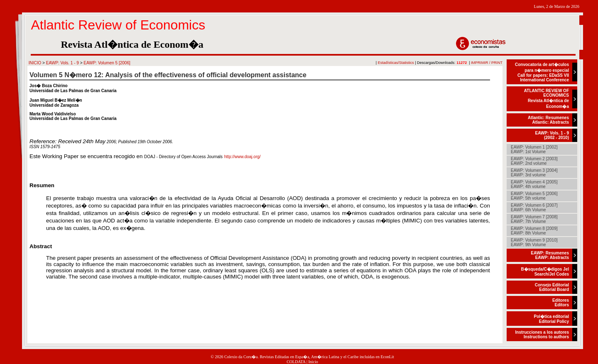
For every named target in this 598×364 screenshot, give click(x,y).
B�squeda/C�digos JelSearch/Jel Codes (545, 272)
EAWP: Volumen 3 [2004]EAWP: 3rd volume (534, 173)
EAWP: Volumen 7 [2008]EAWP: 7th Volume (534, 219)
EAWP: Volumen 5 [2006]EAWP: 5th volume (534, 196)
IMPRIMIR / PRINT (487, 63)
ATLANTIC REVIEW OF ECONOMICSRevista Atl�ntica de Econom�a (547, 99)
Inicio (313, 362)
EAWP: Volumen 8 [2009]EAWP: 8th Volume (534, 231)
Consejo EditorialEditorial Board (552, 287)
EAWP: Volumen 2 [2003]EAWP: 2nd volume (534, 161)
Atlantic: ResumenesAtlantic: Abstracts (548, 120)
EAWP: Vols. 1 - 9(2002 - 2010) (552, 135)
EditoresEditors (561, 303)
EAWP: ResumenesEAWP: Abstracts (550, 255)
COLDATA (296, 362)
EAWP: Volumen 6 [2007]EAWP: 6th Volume (534, 208)
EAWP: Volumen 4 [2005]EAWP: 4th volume (534, 184)
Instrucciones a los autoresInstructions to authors (542, 335)
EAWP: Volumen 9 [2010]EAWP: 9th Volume (534, 242)
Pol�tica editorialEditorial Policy (551, 319)
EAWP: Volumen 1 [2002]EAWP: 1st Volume (534, 149)
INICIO (35, 63)
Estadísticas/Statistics (396, 63)
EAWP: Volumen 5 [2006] (107, 63)
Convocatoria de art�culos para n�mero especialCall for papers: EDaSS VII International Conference (542, 72)
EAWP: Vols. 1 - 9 (62, 63)
